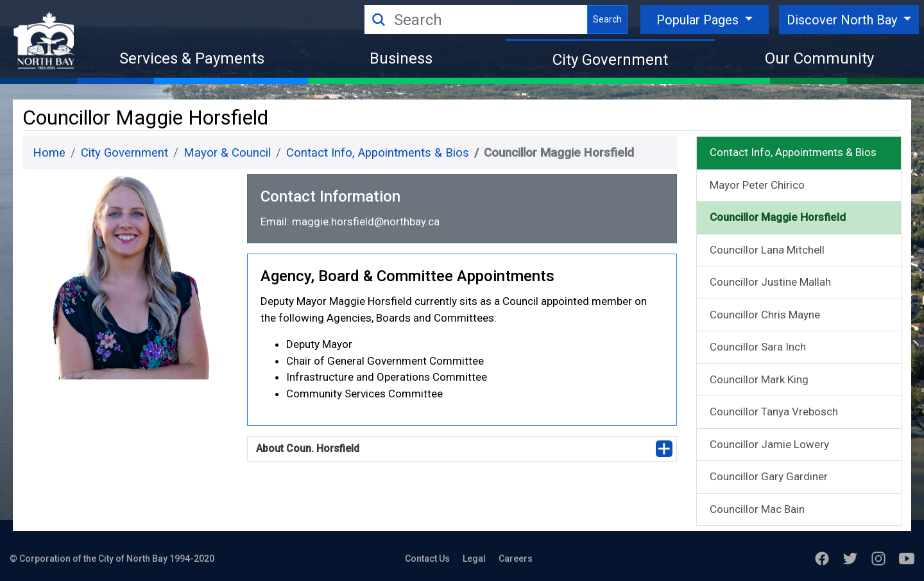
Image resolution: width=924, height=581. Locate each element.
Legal (474, 559)
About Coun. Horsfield (308, 448)
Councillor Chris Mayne (765, 315)
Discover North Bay (843, 20)
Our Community (819, 58)
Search (607, 19)
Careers (516, 559)
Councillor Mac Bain (757, 509)
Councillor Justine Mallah (770, 282)
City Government (610, 60)
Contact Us (427, 559)
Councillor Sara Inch (758, 347)
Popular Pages (699, 20)
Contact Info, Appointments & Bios (378, 153)
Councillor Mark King (759, 379)
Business (401, 58)
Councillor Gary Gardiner (769, 476)
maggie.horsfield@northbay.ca (366, 221)
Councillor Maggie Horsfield (778, 217)
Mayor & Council (227, 153)
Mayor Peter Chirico (757, 185)
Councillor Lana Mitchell (767, 250)
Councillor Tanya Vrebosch (774, 412)
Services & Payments (192, 58)
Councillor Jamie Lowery (769, 444)
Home (49, 153)
